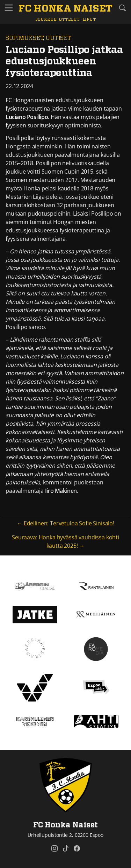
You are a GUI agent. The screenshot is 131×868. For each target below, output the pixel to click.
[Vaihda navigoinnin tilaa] (9, 8)
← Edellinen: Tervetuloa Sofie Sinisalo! (65, 523)
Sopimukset (24, 38)
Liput (89, 19)
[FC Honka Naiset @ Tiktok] (66, 848)
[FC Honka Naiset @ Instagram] (54, 848)
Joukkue (46, 19)
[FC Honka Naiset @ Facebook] (77, 848)
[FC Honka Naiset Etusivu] (65, 9)
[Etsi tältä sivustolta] (122, 8)
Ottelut (69, 19)
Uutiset (58, 38)
